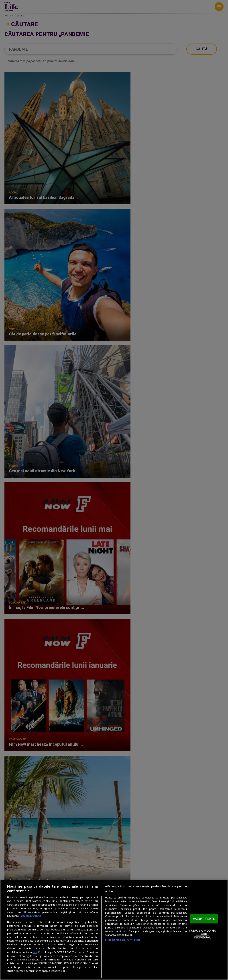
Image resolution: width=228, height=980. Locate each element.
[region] (114, 930)
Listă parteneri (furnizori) (122, 940)
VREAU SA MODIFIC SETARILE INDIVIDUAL (202, 934)
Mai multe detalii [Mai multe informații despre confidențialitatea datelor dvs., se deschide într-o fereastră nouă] (31, 916)
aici (35, 952)
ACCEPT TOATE (204, 918)
